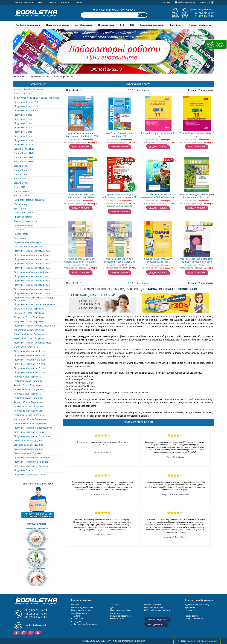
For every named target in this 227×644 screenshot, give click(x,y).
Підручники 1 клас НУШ (26, 102)
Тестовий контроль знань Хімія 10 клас (197, 135)
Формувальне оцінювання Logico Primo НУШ (37, 98)
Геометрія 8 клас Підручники (28, 389)
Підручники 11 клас (24, 145)
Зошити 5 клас (21, 166)
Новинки (52, 2)
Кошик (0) (205, 2)
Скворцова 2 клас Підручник (28, 445)
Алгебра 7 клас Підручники (28, 377)
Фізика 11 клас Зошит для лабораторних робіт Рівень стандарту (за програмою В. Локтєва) (81, 196)
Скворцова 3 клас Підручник (28, 449)
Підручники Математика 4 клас (29, 364)
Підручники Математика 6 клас (29, 372)
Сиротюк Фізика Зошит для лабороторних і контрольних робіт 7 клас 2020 (119, 196)
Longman (78, 621)
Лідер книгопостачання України (114, 10)
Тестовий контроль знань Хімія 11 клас (158, 135)
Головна (19, 76)
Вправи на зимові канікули (27, 242)
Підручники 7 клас (23, 128)
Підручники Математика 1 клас (29, 351)
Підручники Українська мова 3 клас (32, 259)
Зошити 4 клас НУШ (24, 162)
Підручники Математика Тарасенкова (33, 428)
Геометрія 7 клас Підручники (28, 381)
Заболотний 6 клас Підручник (29, 334)
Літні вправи (20, 238)
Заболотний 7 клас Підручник (29, 338)
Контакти (65, 2)
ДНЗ (112, 608)
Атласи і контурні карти (26, 221)
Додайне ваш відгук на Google (31, 632)
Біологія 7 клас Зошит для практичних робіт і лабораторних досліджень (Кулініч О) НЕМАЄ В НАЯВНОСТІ (158, 196)
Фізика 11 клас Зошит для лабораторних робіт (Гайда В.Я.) (81, 260)
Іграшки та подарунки (120, 616)
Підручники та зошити (39, 77)
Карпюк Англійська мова (85, 624)
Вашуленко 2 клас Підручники (29, 313)
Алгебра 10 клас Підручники (28, 402)
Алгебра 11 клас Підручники (28, 411)
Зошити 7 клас (21, 174)
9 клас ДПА (20, 187)
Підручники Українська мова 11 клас (32, 293)
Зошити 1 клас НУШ (24, 149)
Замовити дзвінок (185, 16)
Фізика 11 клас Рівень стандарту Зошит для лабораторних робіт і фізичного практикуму (197, 261)
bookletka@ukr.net (36, 625)
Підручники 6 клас (23, 123)
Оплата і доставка (24, 2)
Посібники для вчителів (82, 608)
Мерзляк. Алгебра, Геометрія (29, 89)
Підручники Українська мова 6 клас (32, 272)
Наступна (142, 90)
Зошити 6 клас (21, 170)
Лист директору (157, 625)
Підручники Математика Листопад (31, 466)
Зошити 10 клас (22, 191)
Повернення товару (154, 608)
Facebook (17, 632)
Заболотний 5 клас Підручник (29, 330)
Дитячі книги (116, 613)
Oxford (77, 616)
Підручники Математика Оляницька (32, 458)
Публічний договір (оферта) (157, 610)
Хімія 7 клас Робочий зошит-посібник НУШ (119, 135)
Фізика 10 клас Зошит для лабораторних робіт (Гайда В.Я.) (119, 260)
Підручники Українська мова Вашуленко (34, 304)
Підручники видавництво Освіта (30, 475)
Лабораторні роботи (24, 213)
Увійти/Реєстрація (186, 2)
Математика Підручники (26, 347)
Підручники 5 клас (23, 119)
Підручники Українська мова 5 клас (32, 268)
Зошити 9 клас (21, 183)
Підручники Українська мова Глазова (33, 343)
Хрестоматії (20, 208)
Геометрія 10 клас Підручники (29, 406)
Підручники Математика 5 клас (29, 368)
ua (164, 2)
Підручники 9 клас (23, 136)
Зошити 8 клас (21, 179)
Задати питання (175, 16)
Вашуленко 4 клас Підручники (29, 321)
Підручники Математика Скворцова (32, 436)
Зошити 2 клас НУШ (24, 153)
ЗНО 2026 (115, 605)
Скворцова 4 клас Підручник (28, 453)
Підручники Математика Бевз (29, 432)
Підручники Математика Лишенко (31, 462)
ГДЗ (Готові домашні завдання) (29, 200)
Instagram (24, 632)
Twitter (38, 632)
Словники (19, 230)
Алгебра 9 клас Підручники (28, 394)
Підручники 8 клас (23, 132)
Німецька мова (117, 619)
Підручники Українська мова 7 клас (32, 276)
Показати (192, 90)
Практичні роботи (23, 217)
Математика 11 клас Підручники (30, 424)
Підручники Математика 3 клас (29, 360)
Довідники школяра (24, 225)
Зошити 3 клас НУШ (24, 157)
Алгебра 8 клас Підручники (28, 385)
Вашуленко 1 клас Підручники (29, 309)
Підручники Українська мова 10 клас (32, 289)
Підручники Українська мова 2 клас (32, 255)
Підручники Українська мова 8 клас (32, 281)
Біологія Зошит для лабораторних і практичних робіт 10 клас (197, 196)
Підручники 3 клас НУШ (26, 111)
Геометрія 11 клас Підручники (29, 415)
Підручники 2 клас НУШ (26, 106)
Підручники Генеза (23, 470)
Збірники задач (21, 204)
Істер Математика (23, 94)
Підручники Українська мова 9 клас (32, 285)
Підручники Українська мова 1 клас (32, 251)
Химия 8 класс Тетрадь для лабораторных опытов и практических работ (158, 261)
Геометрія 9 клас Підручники (28, 398)
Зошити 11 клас (22, 196)
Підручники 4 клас (23, 115)
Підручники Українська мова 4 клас (32, 264)
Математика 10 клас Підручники (30, 419)
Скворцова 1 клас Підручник (28, 441)
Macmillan (78, 619)
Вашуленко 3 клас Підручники (29, 317)
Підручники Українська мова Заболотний (35, 326)
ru (168, 2)
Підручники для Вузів (120, 610)
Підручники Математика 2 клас (29, 355)
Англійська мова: (79, 613)
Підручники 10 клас (24, 140)
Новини (78, 2)
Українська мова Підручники (28, 247)
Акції (40, 2)
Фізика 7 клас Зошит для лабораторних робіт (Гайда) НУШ (81, 135)
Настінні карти (21, 234)
